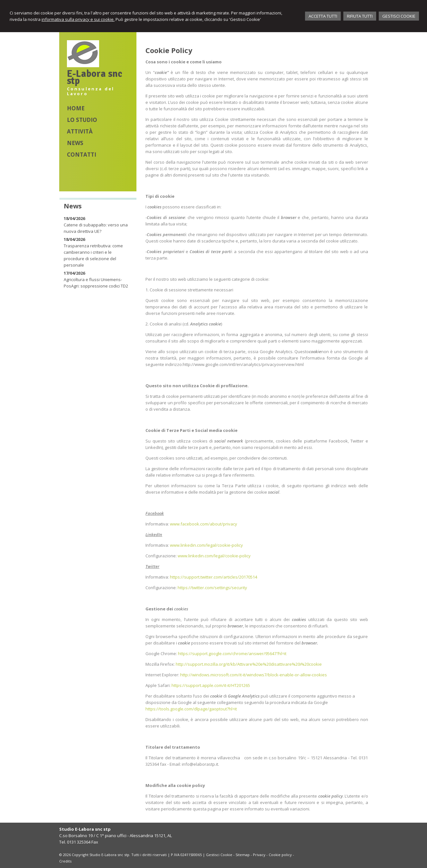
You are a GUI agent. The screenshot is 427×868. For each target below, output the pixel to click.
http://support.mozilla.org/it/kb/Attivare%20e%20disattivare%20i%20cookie (249, 664)
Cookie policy (280, 855)
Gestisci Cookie (219, 855)
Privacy (259, 855)
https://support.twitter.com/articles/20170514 (213, 577)
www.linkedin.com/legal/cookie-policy (206, 545)
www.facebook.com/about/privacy (204, 524)
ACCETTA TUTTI (323, 16)
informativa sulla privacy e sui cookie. (78, 19)
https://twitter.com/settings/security (212, 588)
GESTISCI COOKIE (399, 16)
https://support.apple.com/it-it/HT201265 (211, 685)
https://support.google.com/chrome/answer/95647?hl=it (232, 653)
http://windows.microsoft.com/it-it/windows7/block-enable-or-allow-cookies (254, 675)
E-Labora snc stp (95, 77)
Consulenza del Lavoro (91, 91)
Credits (65, 861)
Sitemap (243, 855)
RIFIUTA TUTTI (360, 16)
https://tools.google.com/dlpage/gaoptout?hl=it (191, 709)
